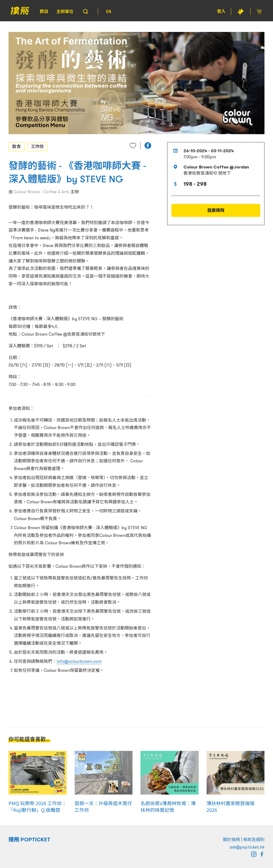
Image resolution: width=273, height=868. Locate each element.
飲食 (17, 146)
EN (109, 11)
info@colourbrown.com (79, 661)
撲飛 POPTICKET (29, 840)
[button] (148, 145)
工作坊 (37, 146)
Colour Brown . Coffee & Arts (42, 192)
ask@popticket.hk (247, 847)
